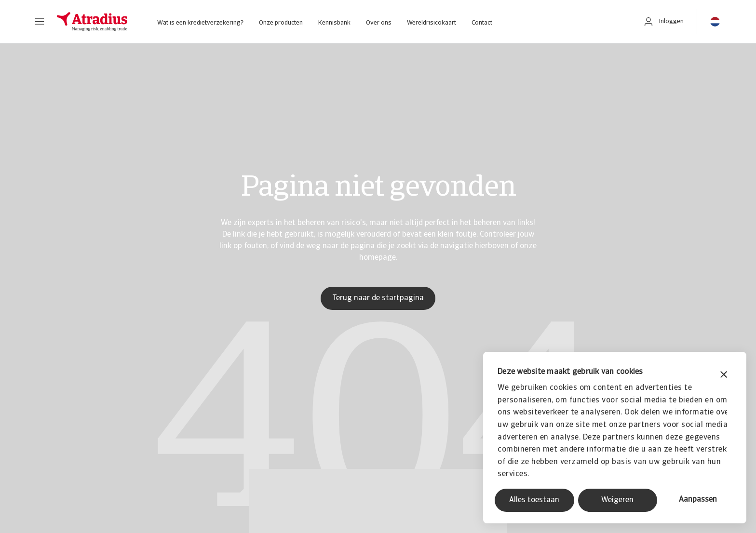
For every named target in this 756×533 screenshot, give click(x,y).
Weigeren (617, 500)
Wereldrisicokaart (432, 23)
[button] (40, 22)
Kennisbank (334, 23)
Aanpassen (698, 500)
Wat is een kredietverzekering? (200, 23)
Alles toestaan (534, 500)
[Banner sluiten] (724, 376)
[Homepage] (92, 22)
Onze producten (281, 23)
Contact (482, 23)
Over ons (379, 23)
